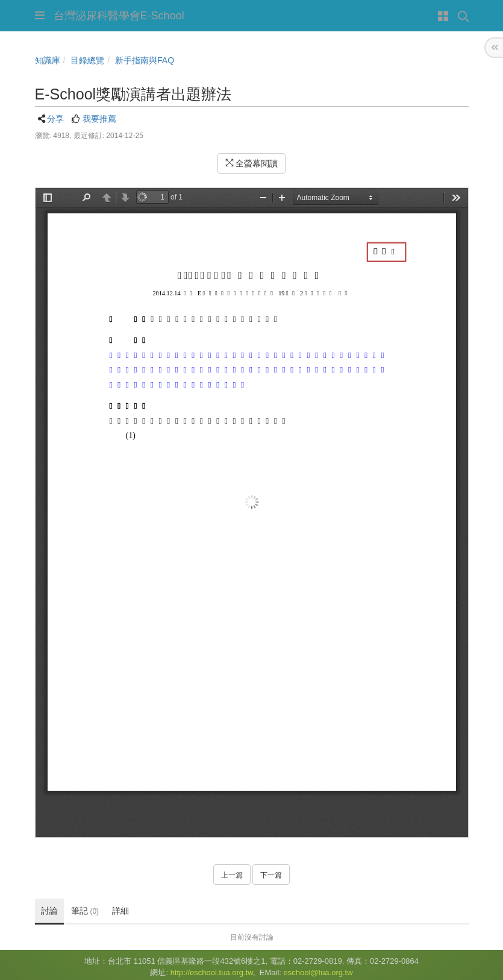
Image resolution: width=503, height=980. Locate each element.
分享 (55, 119)
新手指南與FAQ (145, 60)
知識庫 (48, 60)
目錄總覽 (87, 60)
